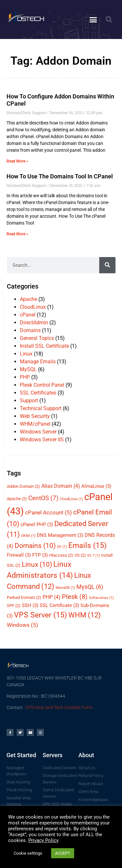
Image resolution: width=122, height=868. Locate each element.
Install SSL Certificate (44, 346)
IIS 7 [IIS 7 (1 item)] (94, 556)
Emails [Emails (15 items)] (88, 545)
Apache (28, 299)
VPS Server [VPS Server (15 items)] (41, 615)
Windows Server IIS (42, 440)
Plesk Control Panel (42, 385)
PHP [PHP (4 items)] (52, 597)
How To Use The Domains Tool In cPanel (60, 176)
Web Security (35, 416)
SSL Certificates (38, 393)
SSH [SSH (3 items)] (30, 605)
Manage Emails (38, 362)
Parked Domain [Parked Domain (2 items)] (24, 597)
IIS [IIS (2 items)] (80, 555)
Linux (26, 354)
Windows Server (38, 432)
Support (29, 401)
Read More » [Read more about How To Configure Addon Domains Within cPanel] (17, 161)
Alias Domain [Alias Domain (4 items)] (61, 486)
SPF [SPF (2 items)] (14, 606)
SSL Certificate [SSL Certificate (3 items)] (59, 605)
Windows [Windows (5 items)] (22, 625)
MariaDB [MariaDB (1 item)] (65, 588)
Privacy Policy (43, 840)
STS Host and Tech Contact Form (59, 707)
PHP (25, 377)
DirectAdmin (34, 323)
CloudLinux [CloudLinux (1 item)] (71, 499)
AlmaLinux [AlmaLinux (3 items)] (96, 486)
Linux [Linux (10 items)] (37, 564)
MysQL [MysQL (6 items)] (90, 587)
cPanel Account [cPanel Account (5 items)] (48, 512)
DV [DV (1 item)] (62, 547)
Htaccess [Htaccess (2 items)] (61, 555)
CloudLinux (33, 307)
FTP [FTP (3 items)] (40, 555)
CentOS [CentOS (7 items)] (43, 498)
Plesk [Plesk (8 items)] (75, 597)
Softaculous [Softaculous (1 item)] (101, 598)
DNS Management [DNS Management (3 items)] (60, 535)
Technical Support (41, 408)
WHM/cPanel (35, 424)
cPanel (28, 315)
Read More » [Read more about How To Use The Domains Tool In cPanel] (17, 234)
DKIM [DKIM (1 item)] (28, 536)
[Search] (107, 265)
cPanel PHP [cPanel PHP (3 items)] (37, 525)
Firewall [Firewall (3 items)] (19, 555)
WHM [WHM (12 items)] (85, 615)
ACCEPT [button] (63, 853)
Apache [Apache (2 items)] (17, 499)
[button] (93, 19)
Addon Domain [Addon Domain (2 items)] (23, 486)
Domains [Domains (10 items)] (35, 546)
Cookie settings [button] (28, 853)
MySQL (28, 369)
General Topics (37, 338)
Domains (30, 330)
